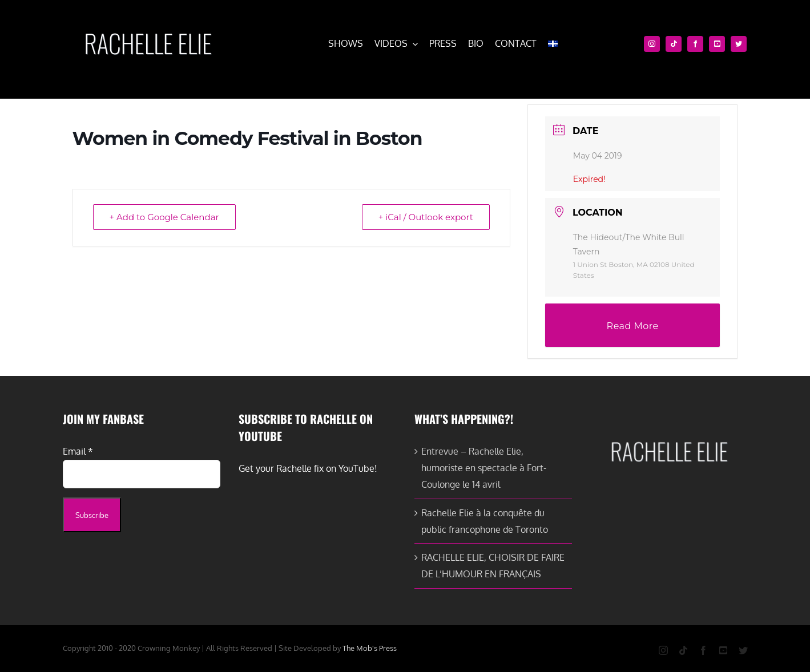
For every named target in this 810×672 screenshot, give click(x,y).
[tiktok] (674, 44)
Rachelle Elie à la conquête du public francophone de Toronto (485, 521)
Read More (633, 326)
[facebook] (695, 44)
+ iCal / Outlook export (426, 217)
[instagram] (652, 44)
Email (78, 451)
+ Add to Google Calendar (164, 217)
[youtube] (717, 44)
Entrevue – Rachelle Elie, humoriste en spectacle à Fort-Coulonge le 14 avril (484, 468)
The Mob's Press (370, 648)
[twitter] (739, 44)
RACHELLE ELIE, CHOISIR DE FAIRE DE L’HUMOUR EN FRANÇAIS (493, 566)
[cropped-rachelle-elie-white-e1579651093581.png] (148, 27)
